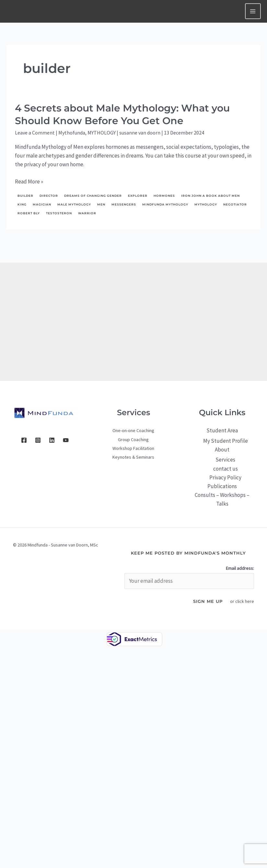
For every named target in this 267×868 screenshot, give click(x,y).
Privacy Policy (225, 477)
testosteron (59, 213)
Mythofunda (72, 133)
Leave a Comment (35, 133)
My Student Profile (226, 441)
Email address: (240, 568)
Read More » (29, 182)
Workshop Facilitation (133, 448)
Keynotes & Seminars (133, 457)
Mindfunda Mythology (165, 204)
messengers (124, 204)
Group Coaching (133, 440)
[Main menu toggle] (253, 11)
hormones (164, 196)
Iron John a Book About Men (210, 196)
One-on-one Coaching (133, 430)
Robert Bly (29, 213)
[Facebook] (24, 440)
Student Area (222, 430)
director (49, 196)
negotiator (235, 204)
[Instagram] (38, 440)
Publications (222, 486)
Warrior (87, 213)
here (250, 601)
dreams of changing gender (93, 196)
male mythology (74, 204)
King (22, 204)
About (222, 450)
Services (225, 460)
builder (25, 196)
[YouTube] (66, 440)
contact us (226, 469)
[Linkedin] (52, 440)
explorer (138, 196)
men (101, 204)
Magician (42, 204)
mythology (206, 204)
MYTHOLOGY (102, 133)
